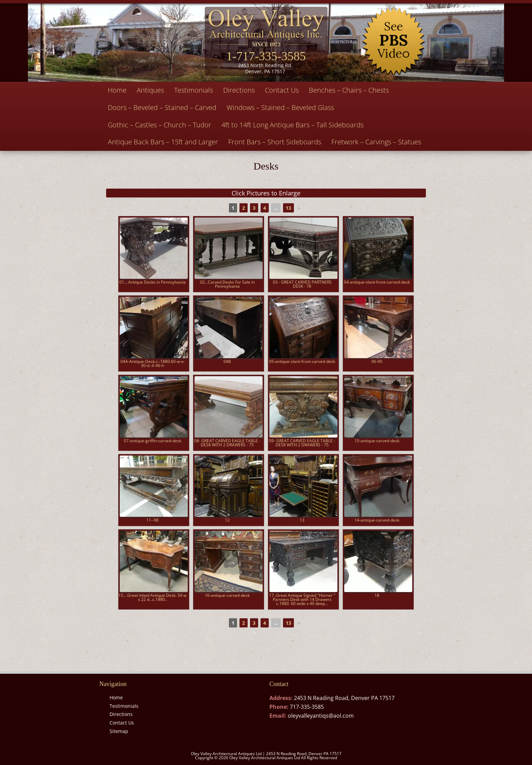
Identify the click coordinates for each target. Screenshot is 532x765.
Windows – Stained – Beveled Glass (280, 107)
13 (288, 208)
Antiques (150, 90)
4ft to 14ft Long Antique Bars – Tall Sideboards (293, 125)
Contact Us (282, 90)
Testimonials (194, 90)
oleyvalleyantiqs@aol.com (321, 716)
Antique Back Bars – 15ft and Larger (163, 142)
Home (117, 90)
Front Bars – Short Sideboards (275, 142)
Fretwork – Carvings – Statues (376, 142)
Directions (239, 90)
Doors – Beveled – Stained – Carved (162, 107)
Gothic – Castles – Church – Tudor (160, 125)
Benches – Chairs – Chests (349, 90)
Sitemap (119, 731)
